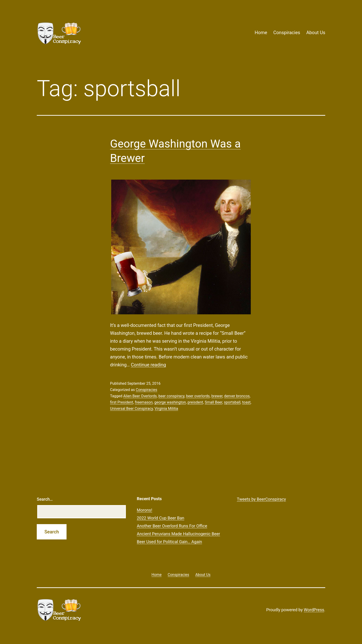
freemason (144, 402)
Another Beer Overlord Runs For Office (172, 526)
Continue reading (149, 365)
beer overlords (198, 396)
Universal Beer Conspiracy (131, 409)
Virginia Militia (166, 409)
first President (122, 402)
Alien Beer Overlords (140, 396)
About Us (316, 33)
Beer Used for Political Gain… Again (169, 542)
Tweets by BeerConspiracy (261, 499)
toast (246, 402)
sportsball (232, 402)
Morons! (144, 510)
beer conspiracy (171, 396)
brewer (217, 396)
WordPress (314, 610)
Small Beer (213, 402)
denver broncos (237, 396)
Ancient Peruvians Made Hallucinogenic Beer (178, 534)
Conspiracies (287, 33)
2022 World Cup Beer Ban (161, 518)
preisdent (195, 402)
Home (261, 33)
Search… (45, 499)
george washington (170, 402)
